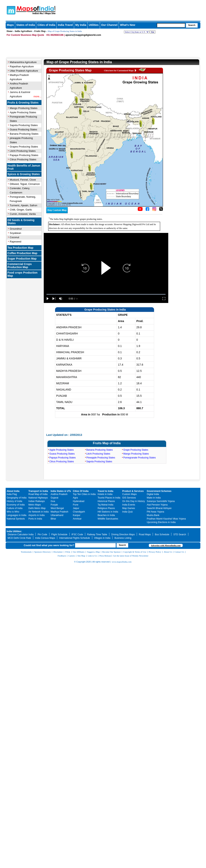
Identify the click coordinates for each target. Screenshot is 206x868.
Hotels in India (105, 494)
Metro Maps (35, 505)
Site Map (81, 556)
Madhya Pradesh (59, 512)
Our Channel (109, 25)
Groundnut (16, 229)
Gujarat (54, 498)
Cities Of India (81, 491)
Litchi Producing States (23, 151)
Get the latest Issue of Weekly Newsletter (131, 556)
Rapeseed (15, 242)
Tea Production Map (21, 248)
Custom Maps (130, 494)
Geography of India (17, 498)
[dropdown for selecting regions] (137, 32)
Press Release (105, 556)
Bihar (53, 519)
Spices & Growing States (24, 174)
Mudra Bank (153, 515)
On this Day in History (134, 501)
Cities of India (46, 25)
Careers (72, 556)
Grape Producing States (136, 450)
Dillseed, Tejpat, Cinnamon (25, 184)
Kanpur (77, 515)
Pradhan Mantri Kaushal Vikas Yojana (166, 519)
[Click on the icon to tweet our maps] (161, 210)
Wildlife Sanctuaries (108, 519)
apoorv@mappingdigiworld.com (83, 35)
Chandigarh (79, 512)
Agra (75, 498)
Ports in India (35, 519)
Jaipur (76, 508)
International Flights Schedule (75, 538)
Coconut (14, 237)
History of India (14, 501)
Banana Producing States (24, 134)
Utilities (94, 25)
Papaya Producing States (24, 155)
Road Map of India (38, 494)
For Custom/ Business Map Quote (25, 35)
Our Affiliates (79, 552)
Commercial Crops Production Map (20, 266)
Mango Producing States (136, 454)
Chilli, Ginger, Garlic (21, 210)
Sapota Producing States (24, 125)
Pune (76, 505)
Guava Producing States (23, 129)
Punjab (54, 505)
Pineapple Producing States (101, 458)
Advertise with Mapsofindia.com (166, 545)
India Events (129, 505)
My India (81, 25)
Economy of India (16, 505)
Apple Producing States (62, 450)
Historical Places (106, 501)
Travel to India (106, 491)
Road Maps (145, 534)
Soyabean (15, 233)
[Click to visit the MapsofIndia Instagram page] (154, 210)
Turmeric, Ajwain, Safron (23, 205)
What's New (128, 25)
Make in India (154, 498)
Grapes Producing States (24, 147)
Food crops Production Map (23, 274)
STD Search (180, 534)
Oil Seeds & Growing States (21, 222)
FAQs (68, 552)
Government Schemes (159, 491)
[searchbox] (171, 25)
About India (13, 491)
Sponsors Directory (43, 552)
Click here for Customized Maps (119, 70)
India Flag (12, 494)
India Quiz (128, 512)
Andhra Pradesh (59, 494)
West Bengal (57, 508)
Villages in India (102, 538)
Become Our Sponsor (112, 552)
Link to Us (92, 556)
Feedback (62, 556)
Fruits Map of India (107, 443)
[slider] (106, 294)
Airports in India (36, 515)
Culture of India (14, 508)
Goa (53, 501)
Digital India (153, 494)
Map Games (129, 508)
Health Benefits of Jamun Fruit (24, 167)
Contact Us (179, 552)
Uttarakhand (57, 515)
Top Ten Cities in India (84, 494)
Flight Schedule (59, 534)
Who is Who (13, 512)
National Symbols (16, 519)
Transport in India (38, 491)
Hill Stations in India (108, 512)
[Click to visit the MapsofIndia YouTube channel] (140, 210)
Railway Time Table (97, 534)
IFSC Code (77, 534)
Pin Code (42, 534)
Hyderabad (79, 501)
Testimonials (26, 552)
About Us (168, 552)
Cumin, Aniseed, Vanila (23, 214)
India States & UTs (61, 491)
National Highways (38, 498)
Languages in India (16, 515)
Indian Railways (37, 501)
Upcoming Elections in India (161, 522)
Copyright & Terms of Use (135, 552)
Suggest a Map (93, 552)
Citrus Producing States (23, 159)
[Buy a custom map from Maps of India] (57, 212)
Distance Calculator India (21, 534)
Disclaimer (58, 552)
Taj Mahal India (106, 505)
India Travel (65, 25)
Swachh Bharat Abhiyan (159, 508)
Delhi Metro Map (37, 508)
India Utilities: (14, 531)
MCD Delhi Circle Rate (19, 538)
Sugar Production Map (22, 259)
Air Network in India (39, 512)
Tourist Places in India (109, 498)
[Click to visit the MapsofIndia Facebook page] (147, 210)
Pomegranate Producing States (140, 458)
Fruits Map (40, 31)
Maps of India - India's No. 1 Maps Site (25, 8)
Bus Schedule (162, 534)
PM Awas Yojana (156, 512)
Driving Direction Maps (123, 534)
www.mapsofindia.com (122, 562)
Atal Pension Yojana (157, 505)
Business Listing (123, 538)
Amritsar (77, 519)
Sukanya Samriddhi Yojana (161, 501)
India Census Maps (45, 538)
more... (37, 96)
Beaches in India (106, 515)
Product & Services (133, 491)
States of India (26, 25)
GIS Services (129, 498)
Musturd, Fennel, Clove (23, 180)
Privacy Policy (155, 552)
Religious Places (106, 508)
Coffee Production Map (22, 253)
